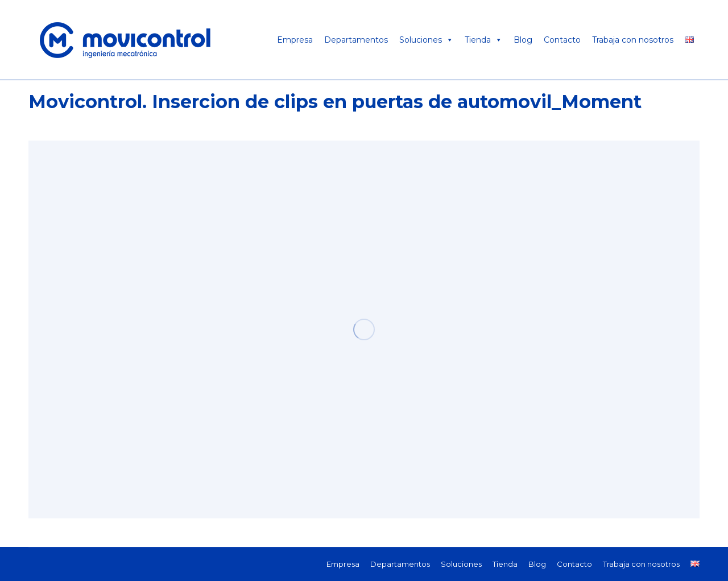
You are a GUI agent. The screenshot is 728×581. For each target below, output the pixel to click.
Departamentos (356, 40)
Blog (523, 40)
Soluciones (426, 40)
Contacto (562, 40)
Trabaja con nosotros (633, 40)
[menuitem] (343, 564)
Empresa (295, 40)
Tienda (483, 40)
